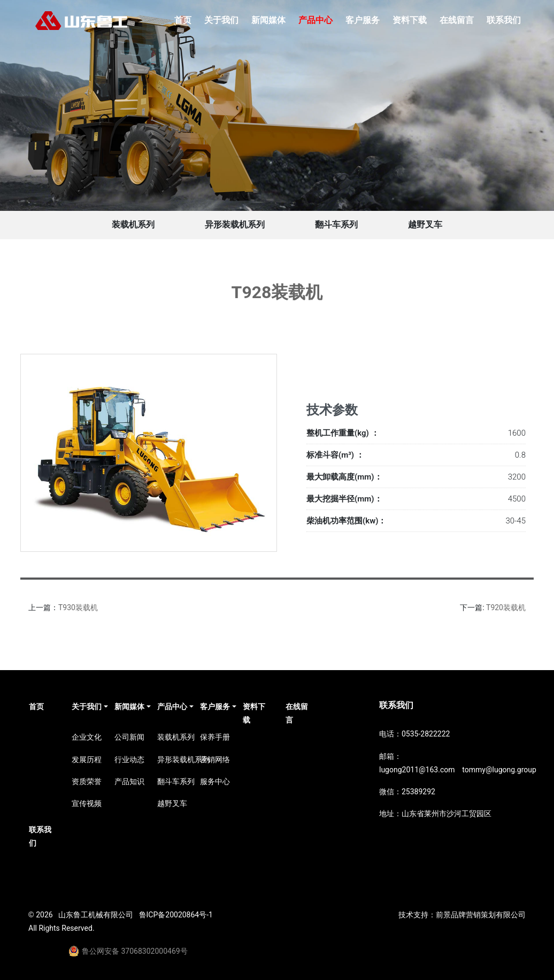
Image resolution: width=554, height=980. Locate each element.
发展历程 (87, 759)
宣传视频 (87, 803)
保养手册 (215, 737)
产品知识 (129, 781)
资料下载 (410, 20)
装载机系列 (133, 225)
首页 (183, 20)
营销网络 (215, 759)
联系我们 (504, 20)
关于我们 (221, 20)
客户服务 (363, 20)
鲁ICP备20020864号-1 (176, 915)
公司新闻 (129, 737)
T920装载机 (506, 607)
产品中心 (316, 20)
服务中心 (215, 781)
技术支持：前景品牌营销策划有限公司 (462, 915)
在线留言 (457, 20)
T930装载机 (78, 607)
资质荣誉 (87, 781)
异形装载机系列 (235, 225)
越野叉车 (425, 225)
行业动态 (129, 759)
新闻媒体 (268, 20)
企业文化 (87, 737)
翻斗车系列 (336, 225)
